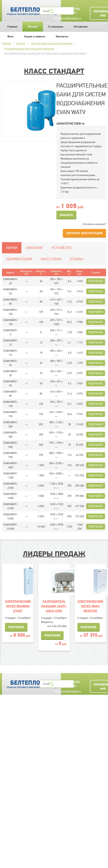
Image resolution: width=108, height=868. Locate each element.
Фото (10, 36)
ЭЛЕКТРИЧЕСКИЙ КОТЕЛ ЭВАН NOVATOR (90, 606)
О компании (56, 27)
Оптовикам (81, 27)
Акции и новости (35, 36)
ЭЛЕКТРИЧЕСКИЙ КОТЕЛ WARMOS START (18, 606)
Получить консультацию (84, 233)
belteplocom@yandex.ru (68, 18)
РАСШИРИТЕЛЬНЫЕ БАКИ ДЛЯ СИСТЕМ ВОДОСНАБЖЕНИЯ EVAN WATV (45, 54)
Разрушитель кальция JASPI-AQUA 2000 (54, 606)
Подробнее (96, 281)
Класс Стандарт (54, 71)
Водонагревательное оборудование (52, 43)
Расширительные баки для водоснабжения (29, 49)
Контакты (62, 36)
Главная (12, 27)
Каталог (33, 27)
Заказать (66, 215)
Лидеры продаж (54, 554)
